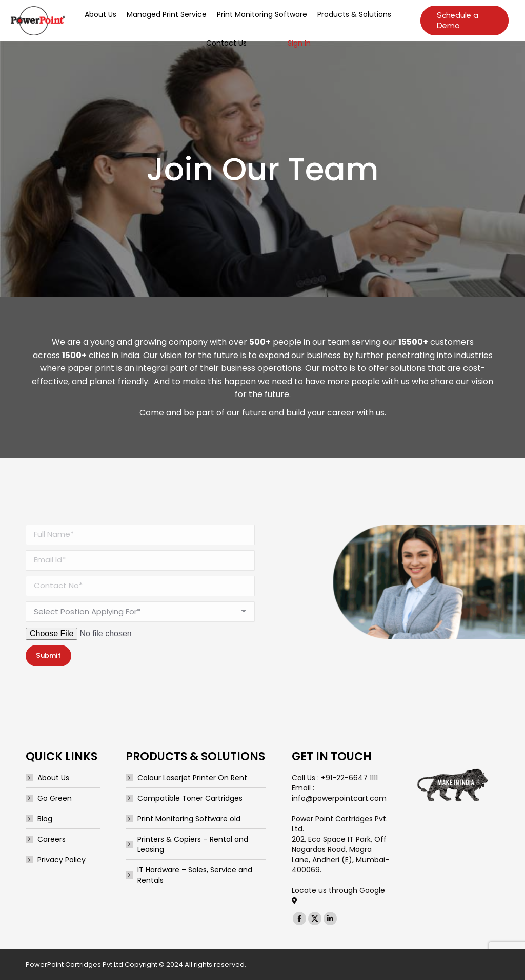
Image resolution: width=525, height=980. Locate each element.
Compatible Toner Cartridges (190, 798)
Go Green (55, 798)
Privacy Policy (62, 860)
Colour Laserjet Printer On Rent (192, 778)
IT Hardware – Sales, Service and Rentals (195, 875)
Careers (52, 839)
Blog (45, 819)
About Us (53, 778)
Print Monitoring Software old (189, 819)
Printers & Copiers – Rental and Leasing (193, 844)
